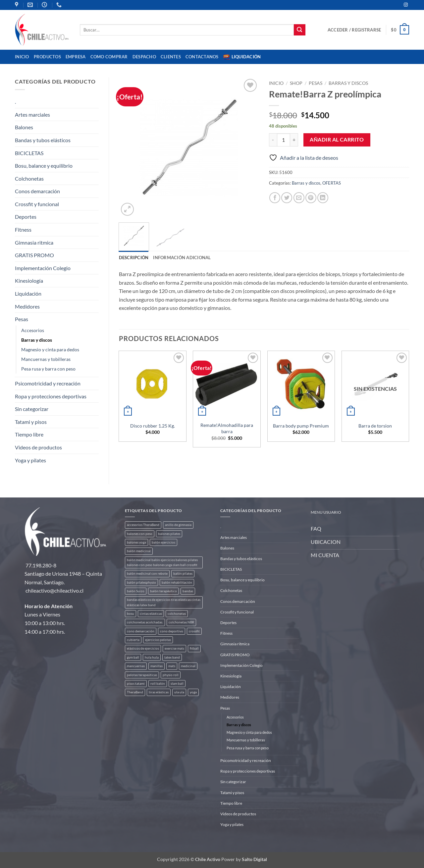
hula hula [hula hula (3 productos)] (152, 657)
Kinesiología (29, 281)
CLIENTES (171, 57)
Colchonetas (29, 178)
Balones (24, 127)
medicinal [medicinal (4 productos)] (188, 666)
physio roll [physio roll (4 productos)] (171, 675)
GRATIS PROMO (34, 255)
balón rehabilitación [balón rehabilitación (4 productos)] (177, 582)
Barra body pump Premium (301, 426)
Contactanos (202, 57)
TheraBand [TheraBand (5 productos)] (135, 692)
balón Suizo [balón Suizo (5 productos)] (136, 591)
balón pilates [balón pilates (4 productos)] (183, 574)
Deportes (26, 217)
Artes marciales (32, 115)
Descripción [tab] (134, 258)
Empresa (76, 57)
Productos (47, 57)
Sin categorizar (32, 409)
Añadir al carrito (337, 140)
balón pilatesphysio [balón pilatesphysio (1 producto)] (141, 582)
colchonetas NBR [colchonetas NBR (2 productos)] (181, 622)
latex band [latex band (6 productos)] (172, 657)
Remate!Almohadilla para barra (227, 428)
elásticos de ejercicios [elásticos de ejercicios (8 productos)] (143, 648)
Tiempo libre (29, 434)
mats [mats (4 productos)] (172, 666)
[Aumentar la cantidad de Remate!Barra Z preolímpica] (294, 140)
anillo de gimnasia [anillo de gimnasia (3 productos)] (178, 525)
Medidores (27, 306)
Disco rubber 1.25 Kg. (153, 426)
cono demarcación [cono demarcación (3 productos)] (141, 631)
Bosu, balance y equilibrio (44, 166)
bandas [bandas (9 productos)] (188, 591)
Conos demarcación (37, 191)
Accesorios (33, 330)
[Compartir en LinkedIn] (323, 198)
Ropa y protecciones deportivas (51, 396)
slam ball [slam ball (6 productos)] (177, 684)
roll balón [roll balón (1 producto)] (158, 684)
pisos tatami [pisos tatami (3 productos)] (136, 684)
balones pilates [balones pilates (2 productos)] (169, 534)
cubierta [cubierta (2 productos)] (133, 640)
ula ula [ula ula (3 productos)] (179, 692)
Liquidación (242, 57)
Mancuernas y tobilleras (46, 359)
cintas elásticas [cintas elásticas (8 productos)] (151, 614)
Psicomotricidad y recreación (48, 383)
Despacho (144, 57)
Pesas (22, 319)
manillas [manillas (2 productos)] (157, 666)
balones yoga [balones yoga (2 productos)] (136, 542)
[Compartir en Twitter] (287, 198)
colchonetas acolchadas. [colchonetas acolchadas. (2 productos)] (145, 622)
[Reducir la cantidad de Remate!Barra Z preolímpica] (273, 140)
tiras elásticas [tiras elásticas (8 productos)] (159, 692)
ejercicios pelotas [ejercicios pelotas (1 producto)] (158, 640)
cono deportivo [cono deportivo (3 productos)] (172, 631)
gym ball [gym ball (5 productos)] (133, 657)
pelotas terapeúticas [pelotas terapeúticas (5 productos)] (142, 675)
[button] (354, 30)
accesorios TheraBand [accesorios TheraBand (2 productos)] (143, 525)
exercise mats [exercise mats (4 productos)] (174, 648)
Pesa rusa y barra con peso (48, 369)
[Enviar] (299, 30)
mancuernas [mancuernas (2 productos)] (136, 666)
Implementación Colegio (43, 268)
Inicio (22, 57)
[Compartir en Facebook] (275, 198)
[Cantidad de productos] (284, 140)
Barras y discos (37, 340)
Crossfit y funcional (37, 204)
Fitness (23, 230)
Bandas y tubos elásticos (43, 140)
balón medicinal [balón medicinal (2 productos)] (139, 551)
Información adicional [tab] (182, 258)
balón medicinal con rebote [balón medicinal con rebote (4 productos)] (147, 574)
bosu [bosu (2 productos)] (131, 614)
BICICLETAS (29, 153)
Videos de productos (38, 447)
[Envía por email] (299, 198)
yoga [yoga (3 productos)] (193, 692)
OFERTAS (332, 183)
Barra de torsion (375, 426)
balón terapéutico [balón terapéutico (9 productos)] (163, 591)
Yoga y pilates (30, 460)
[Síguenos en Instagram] (406, 5)
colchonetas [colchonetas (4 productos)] (177, 614)
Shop (296, 83)
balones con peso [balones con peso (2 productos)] (140, 534)
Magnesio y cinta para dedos (50, 349)
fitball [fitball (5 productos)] (194, 648)
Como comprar (109, 57)
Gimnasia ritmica (34, 242)
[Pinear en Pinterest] (311, 198)
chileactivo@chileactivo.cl (54, 590)
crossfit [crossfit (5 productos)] (194, 631)
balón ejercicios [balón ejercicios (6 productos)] (163, 542)
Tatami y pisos (31, 422)
